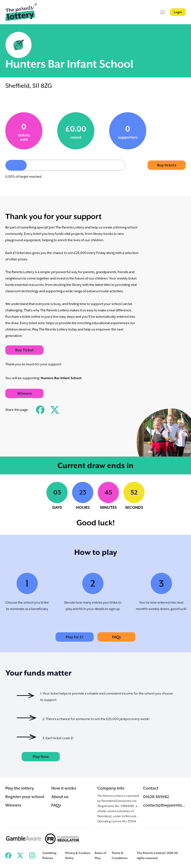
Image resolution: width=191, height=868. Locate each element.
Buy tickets (167, 165)
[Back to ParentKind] (21, 12)
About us (60, 797)
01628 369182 (156, 797)
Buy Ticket (24, 350)
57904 (132, 821)
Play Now (41, 757)
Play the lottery (20, 788)
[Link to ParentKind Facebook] (8, 855)
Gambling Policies (49, 855)
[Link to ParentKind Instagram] (32, 855)
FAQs (116, 637)
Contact (151, 788)
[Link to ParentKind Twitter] (20, 855)
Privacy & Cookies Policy (78, 855)
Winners (24, 393)
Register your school (25, 797)
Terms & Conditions (120, 855)
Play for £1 (75, 637)
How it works (64, 788)
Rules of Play (100, 855)
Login (178, 12)
